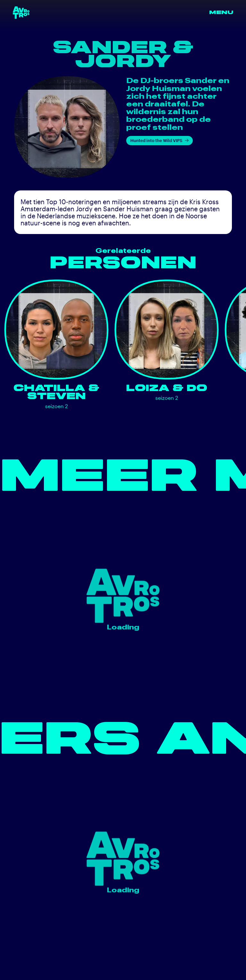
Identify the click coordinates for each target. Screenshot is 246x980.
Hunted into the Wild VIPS (160, 140)
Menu (221, 12)
